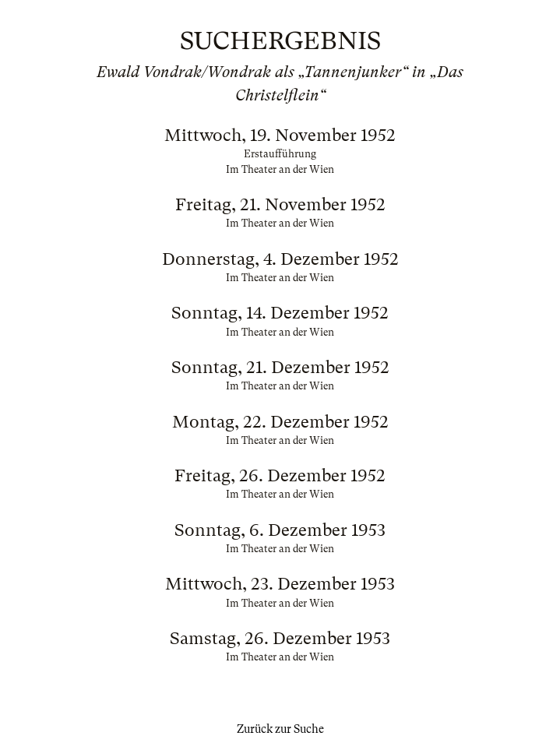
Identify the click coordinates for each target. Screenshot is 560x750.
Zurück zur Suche (280, 729)
